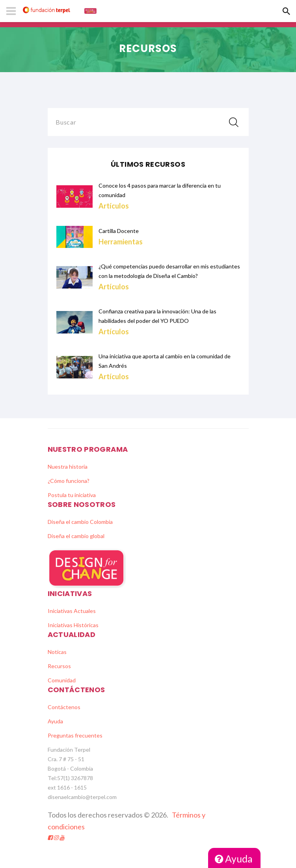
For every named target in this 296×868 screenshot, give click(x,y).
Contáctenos (64, 707)
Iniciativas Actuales (72, 611)
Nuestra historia (68, 467)
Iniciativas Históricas (73, 625)
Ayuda (234, 859)
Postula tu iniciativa (72, 495)
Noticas (57, 652)
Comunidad (62, 680)
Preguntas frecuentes (75, 735)
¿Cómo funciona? (69, 481)
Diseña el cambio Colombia (80, 522)
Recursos (59, 666)
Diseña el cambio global (76, 536)
